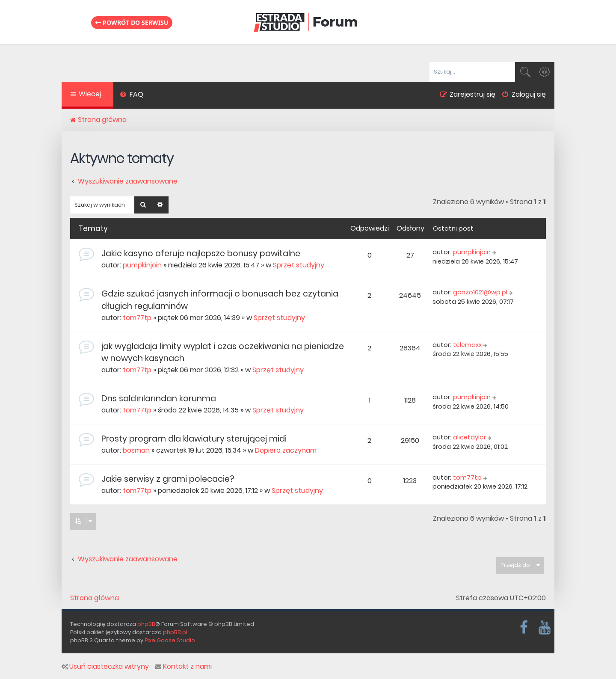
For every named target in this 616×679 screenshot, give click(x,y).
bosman (136, 450)
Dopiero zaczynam (286, 450)
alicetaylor (469, 437)
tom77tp (137, 318)
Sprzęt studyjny (299, 265)
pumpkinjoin (142, 265)
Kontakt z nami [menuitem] (184, 667)
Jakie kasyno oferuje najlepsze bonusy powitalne (201, 254)
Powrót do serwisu (132, 22)
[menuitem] (132, 95)
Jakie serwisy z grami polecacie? (168, 479)
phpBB (146, 624)
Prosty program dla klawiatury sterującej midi (194, 439)
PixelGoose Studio (170, 640)
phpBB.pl (175, 632)
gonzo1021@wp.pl (480, 292)
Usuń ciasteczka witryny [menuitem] (105, 667)
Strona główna (95, 598)
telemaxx (467, 345)
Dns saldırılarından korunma (159, 399)
